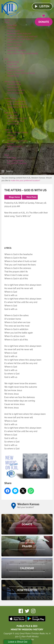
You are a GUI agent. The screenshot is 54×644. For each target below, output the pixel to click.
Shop (7, 155)
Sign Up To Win (11, 113)
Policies (11, 144)
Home (7, 20)
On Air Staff (12, 25)
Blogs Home (14, 197)
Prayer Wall (12, 65)
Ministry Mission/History (18, 132)
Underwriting (10, 98)
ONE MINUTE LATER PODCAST (21, 39)
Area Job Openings (15, 93)
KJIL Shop (12, 158)
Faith (6, 59)
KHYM (10, 149)
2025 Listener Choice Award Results (23, 53)
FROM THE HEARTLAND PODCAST (22, 37)
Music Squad (13, 115)
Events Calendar (14, 84)
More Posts (31, 197)
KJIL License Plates (15, 161)
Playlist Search (14, 31)
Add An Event (13, 87)
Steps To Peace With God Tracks (21, 73)
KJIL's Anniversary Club (17, 118)
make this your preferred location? (25, 180)
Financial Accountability (17, 141)
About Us (8, 130)
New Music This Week (17, 51)
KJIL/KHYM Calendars (17, 163)
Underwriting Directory (17, 104)
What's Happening (12, 82)
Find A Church (13, 68)
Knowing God (13, 62)
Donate (44, 21)
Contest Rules (13, 124)
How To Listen (13, 48)
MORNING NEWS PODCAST (19, 34)
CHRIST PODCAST (15, 42)
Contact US (12, 135)
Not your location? (26, 507)
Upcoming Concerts (16, 90)
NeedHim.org (13, 76)
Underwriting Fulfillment (18, 107)
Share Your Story (14, 45)
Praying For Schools (16, 70)
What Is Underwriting (16, 101)
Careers (11, 138)
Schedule (11, 28)
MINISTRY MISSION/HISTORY (27, 630)
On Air (7, 22)
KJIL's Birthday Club (16, 121)
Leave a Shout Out (18, 642)
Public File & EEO (15, 146)
